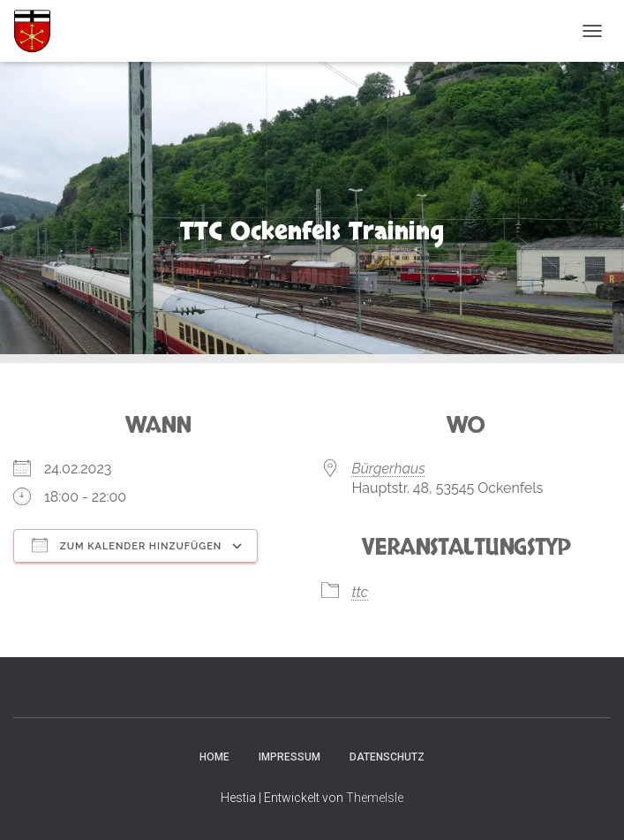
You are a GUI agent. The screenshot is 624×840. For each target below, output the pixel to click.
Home (214, 757)
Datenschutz (387, 757)
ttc (361, 592)
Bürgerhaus (389, 469)
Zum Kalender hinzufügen (127, 545)
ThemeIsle (375, 798)
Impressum (289, 757)
